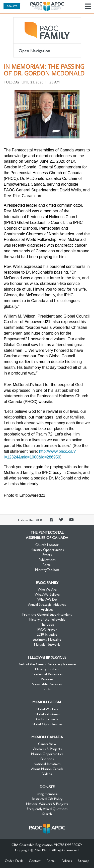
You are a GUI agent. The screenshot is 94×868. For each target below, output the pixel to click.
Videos (47, 774)
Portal (47, 564)
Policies (67, 861)
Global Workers (47, 709)
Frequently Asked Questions (47, 809)
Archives (47, 609)
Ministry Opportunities (47, 549)
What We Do (47, 599)
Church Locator (47, 544)
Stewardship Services (47, 684)
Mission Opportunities (47, 754)
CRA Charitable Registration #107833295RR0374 (47, 845)
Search (47, 814)
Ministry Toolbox (47, 569)
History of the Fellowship (47, 619)
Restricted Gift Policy (47, 799)
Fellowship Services (47, 657)
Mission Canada (47, 737)
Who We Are (47, 589)
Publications (47, 559)
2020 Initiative (47, 634)
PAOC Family (47, 30)
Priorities (47, 759)
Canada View (47, 744)
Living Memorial (47, 794)
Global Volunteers (47, 714)
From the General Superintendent (47, 614)
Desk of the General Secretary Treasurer (47, 664)
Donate (12, 6)
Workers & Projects (47, 749)
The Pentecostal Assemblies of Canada (47, 6)
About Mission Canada (47, 769)
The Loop (47, 624)
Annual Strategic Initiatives (47, 604)
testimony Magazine (47, 639)
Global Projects (47, 719)
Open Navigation (34, 51)
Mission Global (47, 702)
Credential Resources (47, 674)
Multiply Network (47, 644)
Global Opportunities (47, 724)
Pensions (47, 679)
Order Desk (14, 861)
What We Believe (47, 594)
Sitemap (84, 861)
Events (47, 554)
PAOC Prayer (47, 629)
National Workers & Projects (47, 804)
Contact (35, 861)
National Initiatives (47, 764)
